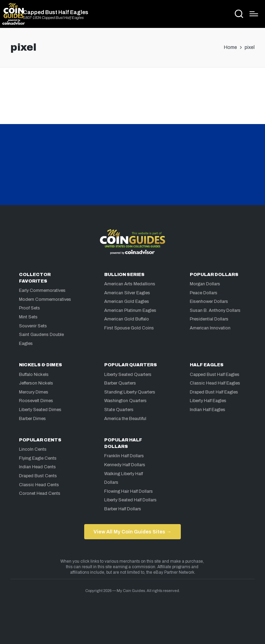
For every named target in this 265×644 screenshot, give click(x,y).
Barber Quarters (120, 383)
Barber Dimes (32, 419)
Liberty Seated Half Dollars (130, 500)
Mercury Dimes (34, 392)
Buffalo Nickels (34, 375)
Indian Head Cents (37, 467)
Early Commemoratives (42, 290)
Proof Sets (30, 308)
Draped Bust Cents (38, 476)
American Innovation (210, 328)
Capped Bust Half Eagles (56, 12)
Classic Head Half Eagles (215, 383)
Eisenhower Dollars (209, 301)
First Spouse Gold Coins (129, 328)
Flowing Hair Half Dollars (129, 491)
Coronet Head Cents (40, 493)
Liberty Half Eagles (208, 401)
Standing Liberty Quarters (130, 392)
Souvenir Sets (33, 326)
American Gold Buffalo (127, 319)
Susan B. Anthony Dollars (215, 310)
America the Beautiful (125, 419)
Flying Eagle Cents (38, 458)
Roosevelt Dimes (36, 401)
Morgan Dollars (205, 284)
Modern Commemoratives (45, 299)
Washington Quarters (125, 401)
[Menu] (254, 14)
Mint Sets (28, 317)
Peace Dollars (204, 293)
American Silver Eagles (127, 293)
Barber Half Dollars (123, 509)
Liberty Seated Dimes (40, 410)
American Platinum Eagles (130, 310)
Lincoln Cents (33, 449)
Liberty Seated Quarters (128, 375)
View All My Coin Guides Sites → (132, 532)
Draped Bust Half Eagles (214, 392)
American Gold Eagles (127, 301)
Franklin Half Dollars (124, 456)
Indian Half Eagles (208, 410)
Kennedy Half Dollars (125, 465)
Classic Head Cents (39, 485)
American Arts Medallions (130, 284)
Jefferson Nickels (36, 383)
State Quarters (119, 410)
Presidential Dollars (209, 319)
